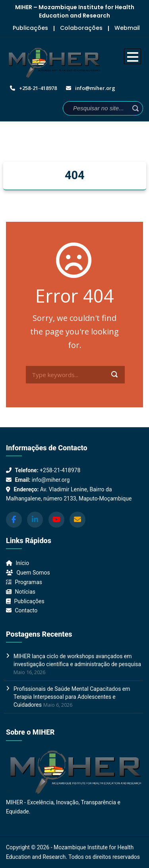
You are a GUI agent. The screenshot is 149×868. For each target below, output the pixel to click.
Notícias (25, 592)
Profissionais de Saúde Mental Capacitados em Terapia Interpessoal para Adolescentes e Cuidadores (72, 697)
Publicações (30, 28)
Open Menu (133, 56)
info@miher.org (51, 480)
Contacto (26, 610)
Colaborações (81, 28)
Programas (28, 582)
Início (22, 563)
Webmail (127, 28)
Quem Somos (33, 573)
